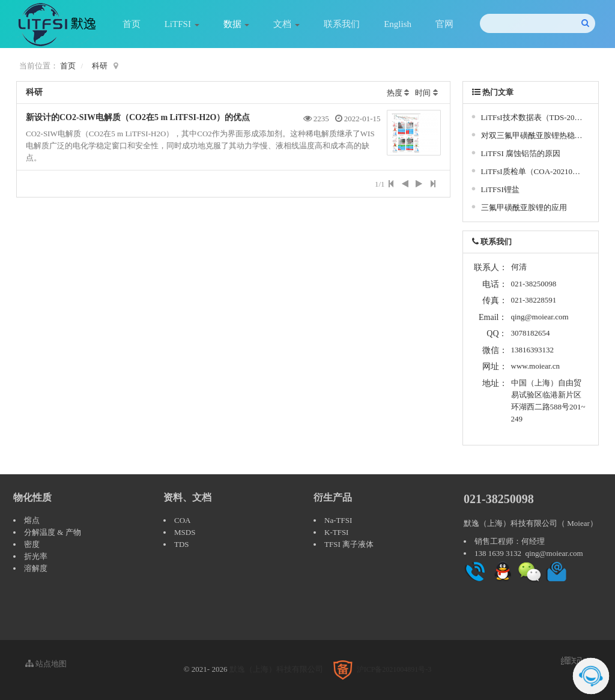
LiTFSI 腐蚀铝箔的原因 (521, 153)
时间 (423, 93)
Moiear (578, 523)
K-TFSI (336, 532)
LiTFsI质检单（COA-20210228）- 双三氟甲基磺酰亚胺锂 (532, 171)
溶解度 (36, 568)
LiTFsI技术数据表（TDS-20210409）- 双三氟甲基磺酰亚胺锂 (532, 117)
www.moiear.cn (535, 366)
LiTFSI (182, 24)
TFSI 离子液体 (349, 544)
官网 (444, 24)
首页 (132, 24)
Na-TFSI (338, 520)
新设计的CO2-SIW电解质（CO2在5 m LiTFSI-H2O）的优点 (138, 117)
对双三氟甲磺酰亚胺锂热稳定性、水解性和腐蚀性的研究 (532, 135)
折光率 (36, 556)
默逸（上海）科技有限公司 (276, 669)
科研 (100, 66)
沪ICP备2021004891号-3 (394, 669)
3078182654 (531, 333)
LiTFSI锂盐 (500, 189)
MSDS (185, 532)
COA (182, 520)
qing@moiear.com (540, 317)
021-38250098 (499, 499)
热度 (395, 93)
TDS (182, 544)
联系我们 (342, 24)
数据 (237, 24)
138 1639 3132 (498, 553)
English (398, 24)
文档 (286, 24)
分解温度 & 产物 (53, 532)
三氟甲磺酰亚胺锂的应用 (524, 207)
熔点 (32, 520)
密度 (32, 544)
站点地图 (46, 664)
